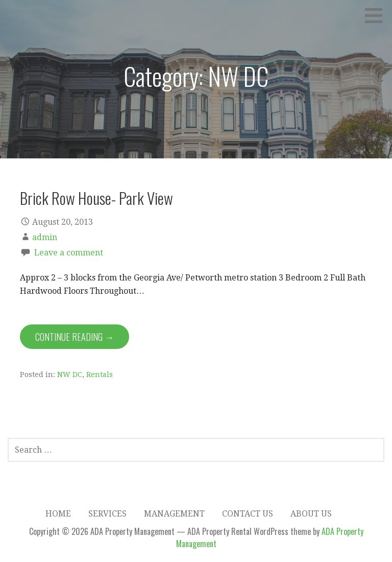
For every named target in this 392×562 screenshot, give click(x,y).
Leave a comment (69, 253)
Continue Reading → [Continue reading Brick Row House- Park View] (75, 337)
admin (45, 237)
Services (107, 514)
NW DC (70, 374)
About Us (311, 514)
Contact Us (248, 514)
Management (174, 514)
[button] (377, 15)
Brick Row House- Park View (96, 198)
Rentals (100, 374)
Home (58, 514)
